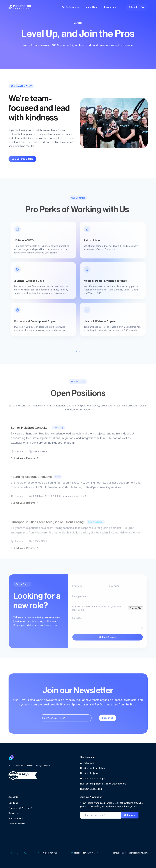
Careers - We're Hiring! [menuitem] (20, 808)
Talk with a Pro (137, 7)
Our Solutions (69, 7)
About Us (90, 7)
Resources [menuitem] (14, 813)
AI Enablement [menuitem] (87, 763)
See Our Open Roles (22, 159)
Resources (110, 7)
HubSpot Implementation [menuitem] (93, 768)
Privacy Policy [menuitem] (16, 818)
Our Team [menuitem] (13, 803)
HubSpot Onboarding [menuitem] (91, 789)
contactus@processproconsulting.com (130, 853)
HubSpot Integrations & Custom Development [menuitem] (103, 784)
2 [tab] (79, 361)
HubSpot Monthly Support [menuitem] (93, 778)
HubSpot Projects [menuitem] (89, 773)
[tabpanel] (78, 290)
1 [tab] (77, 361)
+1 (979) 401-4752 (50, 853)
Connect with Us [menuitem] (17, 824)
